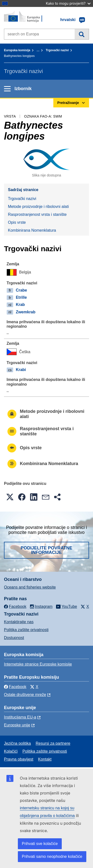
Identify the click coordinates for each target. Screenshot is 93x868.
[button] (10, 497)
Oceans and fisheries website (30, 587)
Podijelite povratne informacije (46, 550)
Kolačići (11, 751)
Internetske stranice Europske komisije (38, 664)
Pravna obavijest (19, 759)
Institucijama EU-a (20, 717)
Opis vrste (17, 222)
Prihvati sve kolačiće (40, 844)
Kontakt (45, 759)
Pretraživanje (82, 34)
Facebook (15, 687)
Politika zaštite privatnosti (26, 630)
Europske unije (17, 725)
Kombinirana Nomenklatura (32, 230)
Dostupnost (14, 638)
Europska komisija (17, 50)
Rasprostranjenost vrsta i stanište (37, 214)
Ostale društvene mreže (25, 695)
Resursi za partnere (53, 743)
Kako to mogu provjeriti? (68, 3)
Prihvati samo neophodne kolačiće (52, 856)
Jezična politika (17, 743)
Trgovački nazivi (57, 50)
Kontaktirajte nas (19, 622)
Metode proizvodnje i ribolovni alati (38, 207)
